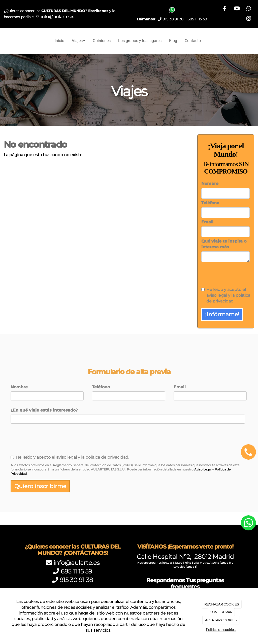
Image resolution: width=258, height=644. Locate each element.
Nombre (210, 183)
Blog (173, 41)
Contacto (193, 41)
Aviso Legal (203, 469)
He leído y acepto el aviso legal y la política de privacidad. (226, 295)
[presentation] (227, 273)
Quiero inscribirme (40, 486)
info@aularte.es (57, 16)
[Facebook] (236, 9)
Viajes (78, 41)
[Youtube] (248, 9)
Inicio (59, 41)
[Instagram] (248, 19)
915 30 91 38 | (175, 19)
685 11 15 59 (197, 19)
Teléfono (210, 203)
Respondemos (185, 583)
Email (207, 222)
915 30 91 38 (76, 580)
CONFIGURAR (221, 612)
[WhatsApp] (236, 19)
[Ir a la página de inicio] (3, 41)
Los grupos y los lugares (140, 41)
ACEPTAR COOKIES (221, 620)
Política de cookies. (221, 630)
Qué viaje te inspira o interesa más (224, 244)
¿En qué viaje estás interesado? (44, 410)
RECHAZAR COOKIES (222, 604)
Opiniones (102, 41)
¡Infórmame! (222, 314)
